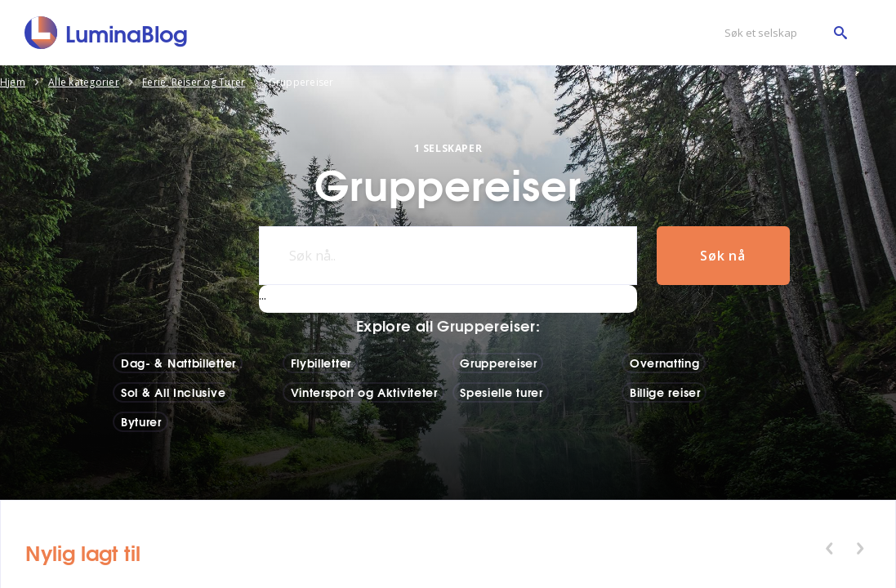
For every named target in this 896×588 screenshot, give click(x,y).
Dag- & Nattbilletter (178, 363)
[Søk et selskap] (782, 33)
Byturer (141, 421)
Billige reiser (665, 392)
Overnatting (665, 363)
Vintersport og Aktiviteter (364, 392)
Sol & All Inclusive (173, 392)
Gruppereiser (498, 363)
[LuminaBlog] (107, 33)
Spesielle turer (501, 392)
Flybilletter (321, 363)
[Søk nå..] (448, 256)
